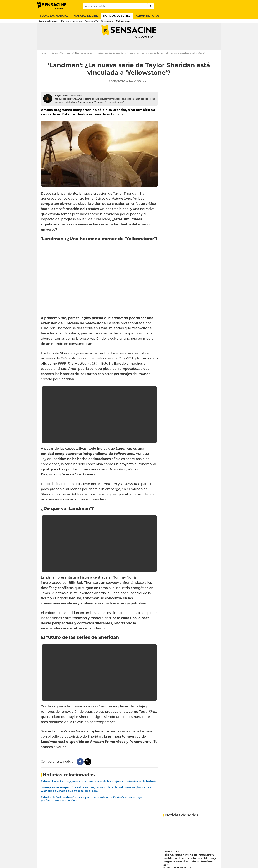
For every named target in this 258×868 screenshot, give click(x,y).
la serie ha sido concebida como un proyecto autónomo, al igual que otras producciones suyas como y (98, 480)
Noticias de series (84, 64)
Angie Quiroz (62, 106)
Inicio (44, 64)
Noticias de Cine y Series (61, 64)
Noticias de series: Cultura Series (111, 64)
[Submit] (151, 6)
